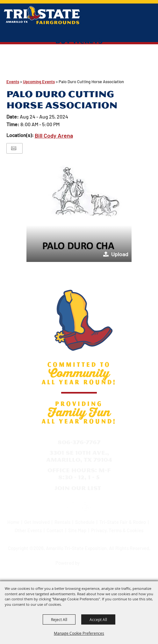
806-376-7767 (79, 442)
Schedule (85, 522)
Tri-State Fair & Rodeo (123, 522)
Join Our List (78, 488)
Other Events (28, 530)
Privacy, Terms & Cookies (117, 530)
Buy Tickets (79, 40)
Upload (120, 254)
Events (13, 82)
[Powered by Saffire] (92, 561)
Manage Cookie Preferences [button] (79, 633)
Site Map (77, 530)
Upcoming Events (39, 82)
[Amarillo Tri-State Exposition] (42, 15)
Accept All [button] (98, 619)
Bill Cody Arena (54, 135)
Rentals (62, 522)
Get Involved (37, 522)
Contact (55, 530)
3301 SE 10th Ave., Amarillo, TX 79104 (79, 456)
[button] (79, 209)
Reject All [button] (59, 619)
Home (13, 522)
